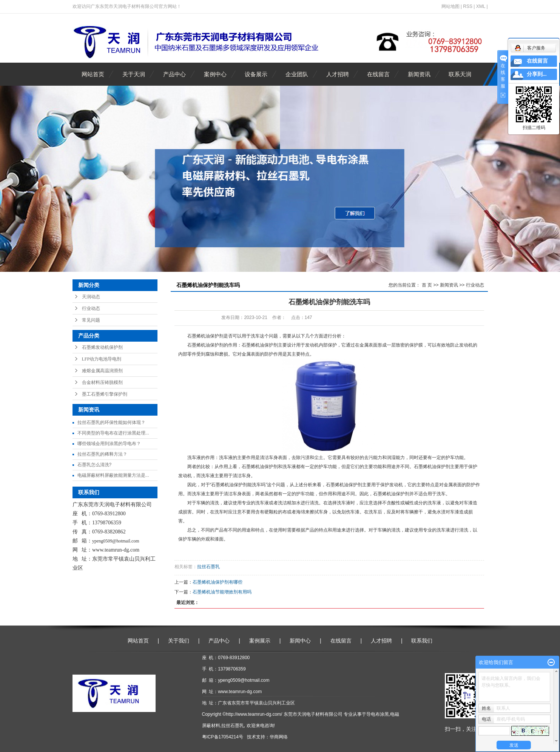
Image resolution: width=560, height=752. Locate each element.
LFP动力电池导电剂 (102, 359)
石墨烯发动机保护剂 (102, 347)
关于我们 (179, 641)
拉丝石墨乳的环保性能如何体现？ (111, 422)
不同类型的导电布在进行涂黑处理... (113, 433)
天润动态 (91, 297)
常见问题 (91, 320)
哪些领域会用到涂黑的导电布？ (109, 444)
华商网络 (279, 737)
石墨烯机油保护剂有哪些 (218, 582)
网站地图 (450, 6)
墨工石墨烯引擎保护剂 (105, 394)
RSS (468, 6)
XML (481, 6)
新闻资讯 (419, 74)
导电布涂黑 (378, 714)
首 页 (427, 285)
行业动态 (91, 308)
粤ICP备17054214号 (223, 737)
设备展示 (256, 74)
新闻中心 (300, 641)
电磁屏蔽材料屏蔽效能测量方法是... (113, 475)
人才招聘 (338, 74)
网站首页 (93, 74)
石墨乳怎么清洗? (95, 465)
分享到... (537, 74)
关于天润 (134, 74)
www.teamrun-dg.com (116, 550)
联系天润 (460, 74)
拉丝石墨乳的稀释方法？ (102, 454)
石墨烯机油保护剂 (205, 336)
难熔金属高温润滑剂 (102, 371)
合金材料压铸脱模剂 (102, 382)
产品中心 (174, 74)
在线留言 (378, 74)
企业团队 (297, 74)
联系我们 (422, 641)
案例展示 (260, 641)
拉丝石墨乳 (208, 567)
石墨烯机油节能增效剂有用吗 (222, 592)
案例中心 (215, 74)
